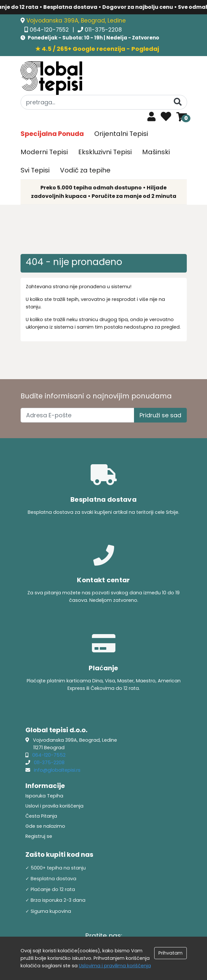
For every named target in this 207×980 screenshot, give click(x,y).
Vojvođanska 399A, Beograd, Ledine (76, 21)
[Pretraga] (178, 102)
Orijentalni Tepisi (121, 134)
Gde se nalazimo (45, 826)
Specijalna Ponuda (52, 134)
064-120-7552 (50, 30)
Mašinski (156, 152)
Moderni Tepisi (44, 152)
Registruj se (39, 836)
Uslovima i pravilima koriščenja (115, 966)
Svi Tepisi (35, 170)
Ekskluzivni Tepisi (105, 152)
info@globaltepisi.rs (57, 770)
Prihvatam (170, 953)
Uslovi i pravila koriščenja (54, 806)
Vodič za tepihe (85, 170)
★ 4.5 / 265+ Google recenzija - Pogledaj (97, 49)
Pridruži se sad (160, 415)
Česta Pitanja (41, 816)
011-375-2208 (103, 30)
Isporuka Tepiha (44, 796)
